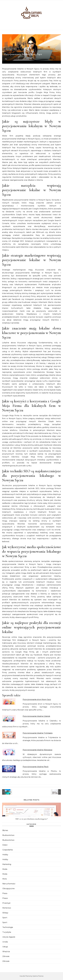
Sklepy (5, 913)
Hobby (5, 855)
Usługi (5, 947)
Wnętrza (6, 952)
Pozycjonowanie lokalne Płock (36, 767)
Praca (5, 893)
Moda (5, 869)
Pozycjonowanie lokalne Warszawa (37, 750)
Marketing (11, 49)
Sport (5, 918)
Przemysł (6, 903)
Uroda (5, 942)
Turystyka (7, 932)
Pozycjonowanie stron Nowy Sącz (37, 699)
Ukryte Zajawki (9, 937)
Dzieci (5, 845)
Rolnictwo (7, 908)
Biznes (5, 830)
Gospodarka (8, 850)
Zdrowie (6, 956)
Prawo (5, 898)
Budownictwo (8, 835)
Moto (5, 879)
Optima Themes (38, 976)
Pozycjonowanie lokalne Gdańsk (36, 716)
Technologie (8, 927)
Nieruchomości (9, 884)
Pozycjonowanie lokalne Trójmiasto (38, 733)
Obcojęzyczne (8, 889)
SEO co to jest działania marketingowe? (31, 819)
